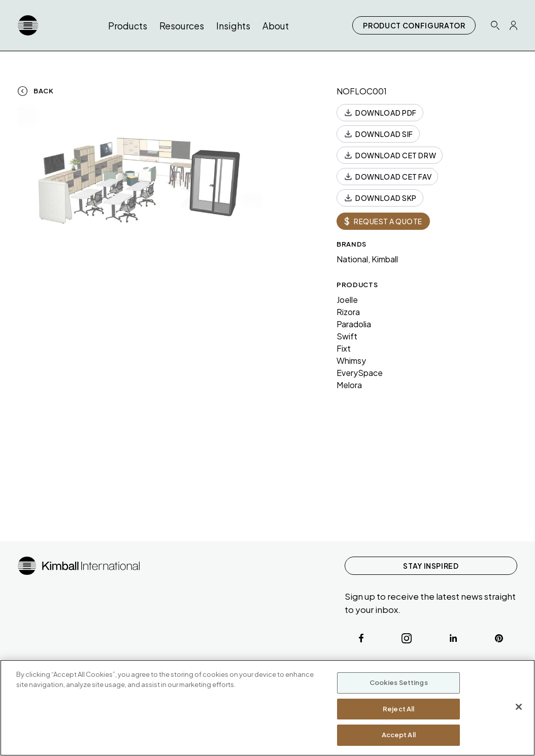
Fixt (344, 348)
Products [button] (128, 26)
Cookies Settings (399, 682)
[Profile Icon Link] (513, 25)
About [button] (276, 26)
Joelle (347, 300)
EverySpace (360, 373)
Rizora (348, 312)
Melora (349, 385)
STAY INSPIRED (431, 566)
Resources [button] (182, 26)
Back (44, 91)
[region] (267, 708)
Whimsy (351, 360)
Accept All (399, 735)
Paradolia (354, 324)
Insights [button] (233, 26)
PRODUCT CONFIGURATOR (414, 25)
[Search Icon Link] (495, 25)
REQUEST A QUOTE (383, 221)
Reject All (398, 709)
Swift (347, 336)
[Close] (519, 707)
